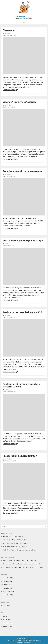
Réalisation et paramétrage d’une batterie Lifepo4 (22, 385)
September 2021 (8, 591)
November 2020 (8, 595)
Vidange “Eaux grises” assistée (20, 102)
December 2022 (8, 581)
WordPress (39, 640)
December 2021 (8, 588)
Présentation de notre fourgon (20, 456)
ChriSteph (21, 17)
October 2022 (7, 585)
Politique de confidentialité (24, 642)
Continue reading (10, 90)
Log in (5, 616)
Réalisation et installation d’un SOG (23, 312)
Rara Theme (26, 640)
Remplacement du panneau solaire (22, 171)
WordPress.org (8, 626)
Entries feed (7, 619)
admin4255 (8, 33)
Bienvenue (9, 30)
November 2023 (8, 578)
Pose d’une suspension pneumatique (23, 241)
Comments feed (8, 623)
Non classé (6, 605)
